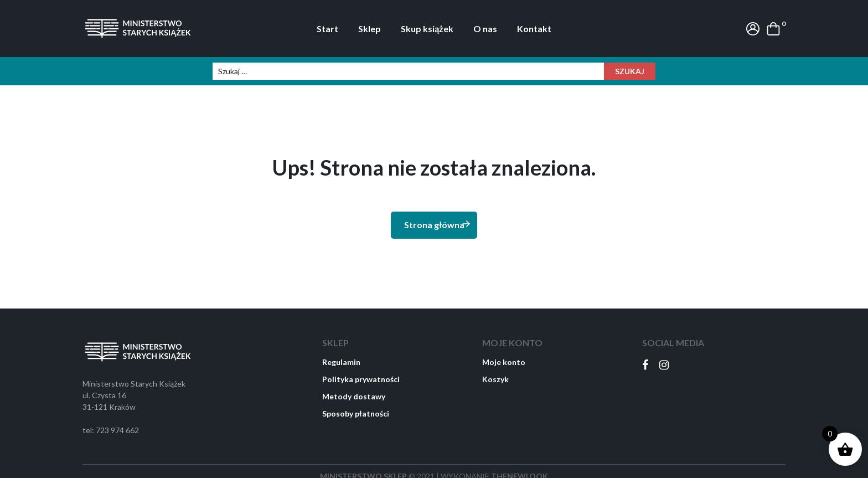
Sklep (370, 29)
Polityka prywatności (361, 379)
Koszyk (495, 379)
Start (327, 29)
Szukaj (630, 71)
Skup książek (427, 29)
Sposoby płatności (356, 413)
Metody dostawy (354, 396)
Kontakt (534, 29)
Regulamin (341, 362)
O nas (485, 29)
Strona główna (438, 224)
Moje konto (504, 362)
